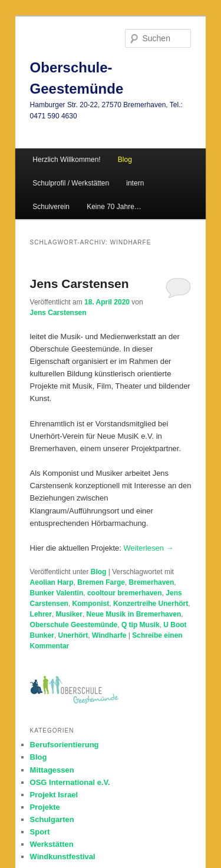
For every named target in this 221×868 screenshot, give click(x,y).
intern (135, 183)
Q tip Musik (141, 625)
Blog (99, 572)
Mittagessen (52, 770)
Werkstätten (52, 844)
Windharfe (109, 635)
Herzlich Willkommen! (66, 160)
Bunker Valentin (57, 593)
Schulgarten (52, 819)
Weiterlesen (149, 548)
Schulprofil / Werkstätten (71, 183)
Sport (40, 832)
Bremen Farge (101, 582)
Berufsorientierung (65, 745)
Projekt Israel (54, 795)
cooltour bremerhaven (125, 593)
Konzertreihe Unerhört (151, 604)
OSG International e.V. (70, 782)
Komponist (91, 604)
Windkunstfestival (63, 857)
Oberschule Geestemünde (74, 625)
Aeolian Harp (52, 582)
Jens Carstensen (80, 284)
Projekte (45, 807)
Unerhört (73, 635)
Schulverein (51, 207)
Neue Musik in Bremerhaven (134, 614)
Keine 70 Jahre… (114, 207)
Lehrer (41, 614)
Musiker (69, 614)
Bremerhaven (152, 582)
